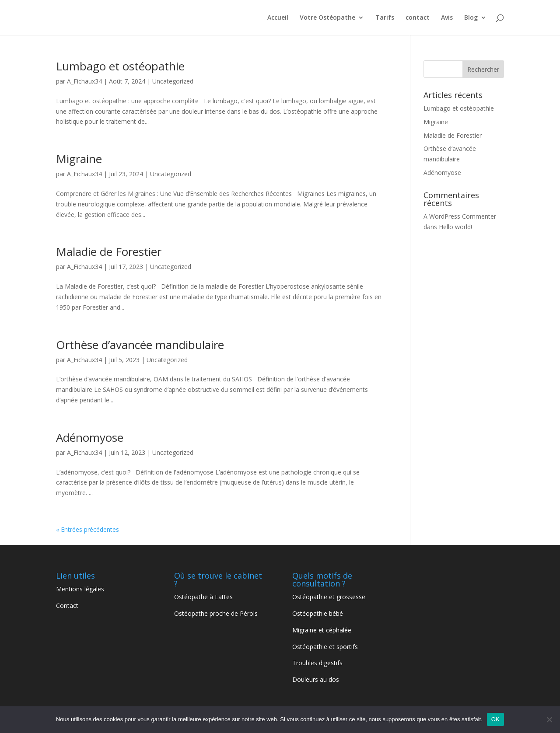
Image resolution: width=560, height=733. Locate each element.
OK (495, 719)
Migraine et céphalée (322, 630)
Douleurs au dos (317, 679)
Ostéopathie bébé (318, 613)
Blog (471, 18)
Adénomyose (90, 437)
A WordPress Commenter (460, 216)
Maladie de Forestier (109, 251)
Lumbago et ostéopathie (120, 66)
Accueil (278, 18)
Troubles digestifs (318, 663)
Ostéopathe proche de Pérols (217, 613)
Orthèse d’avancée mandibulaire (140, 345)
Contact (67, 606)
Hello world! (455, 227)
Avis (447, 18)
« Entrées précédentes (87, 529)
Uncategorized (173, 81)
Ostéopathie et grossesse (329, 597)
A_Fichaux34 (84, 81)
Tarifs (385, 18)
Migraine (79, 159)
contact (418, 18)
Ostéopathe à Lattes (203, 597)
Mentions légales (80, 589)
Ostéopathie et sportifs (326, 647)
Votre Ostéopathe (327, 18)
